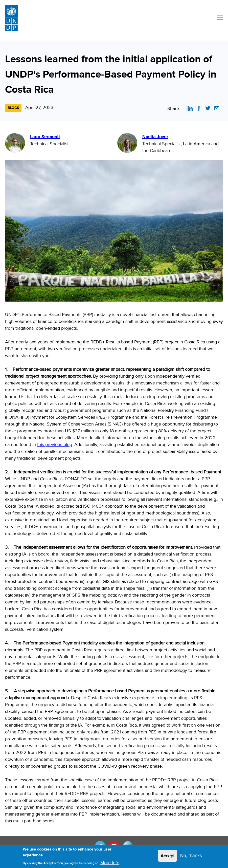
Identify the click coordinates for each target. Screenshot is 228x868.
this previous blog (55, 444)
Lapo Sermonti (45, 137)
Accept (167, 858)
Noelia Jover (155, 137)
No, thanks (191, 858)
